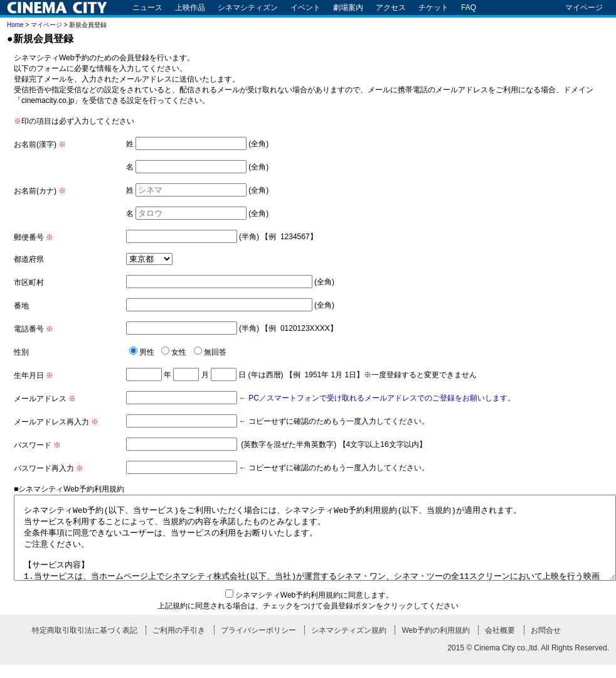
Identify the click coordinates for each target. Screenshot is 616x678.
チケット (433, 8)
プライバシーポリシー (258, 643)
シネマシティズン (248, 8)
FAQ (469, 8)
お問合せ (546, 643)
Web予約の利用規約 (435, 643)
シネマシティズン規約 (349, 643)
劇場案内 (348, 8)
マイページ (584, 8)
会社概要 (500, 643)
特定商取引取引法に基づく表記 (85, 643)
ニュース (147, 8)
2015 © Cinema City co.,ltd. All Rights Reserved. (528, 661)
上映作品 (190, 8)
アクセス (391, 8)
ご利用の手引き (179, 643)
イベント (305, 8)
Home (15, 25)
